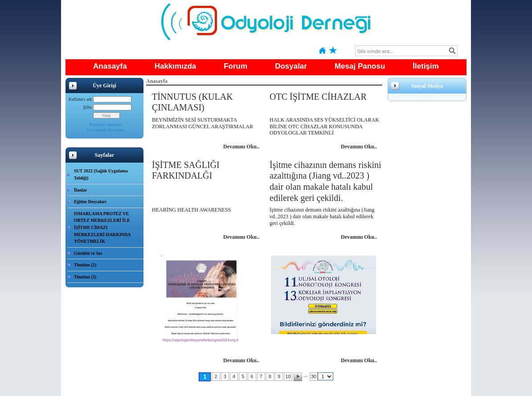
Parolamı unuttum (106, 125)
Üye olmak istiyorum (105, 130)
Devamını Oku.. (241, 147)
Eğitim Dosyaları (90, 202)
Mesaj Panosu (360, 66)
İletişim (426, 66)
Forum (235, 66)
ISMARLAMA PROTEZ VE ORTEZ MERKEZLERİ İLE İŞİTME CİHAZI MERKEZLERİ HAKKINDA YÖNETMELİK (102, 227)
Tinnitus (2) (85, 265)
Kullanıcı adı (80, 99)
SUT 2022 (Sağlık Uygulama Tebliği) (101, 174)
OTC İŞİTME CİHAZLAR (318, 97)
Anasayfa (110, 66)
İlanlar (80, 190)
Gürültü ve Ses (88, 253)
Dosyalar (291, 66)
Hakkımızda (176, 66)
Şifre (88, 107)
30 (314, 376)
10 (288, 376)
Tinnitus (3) (85, 277)
